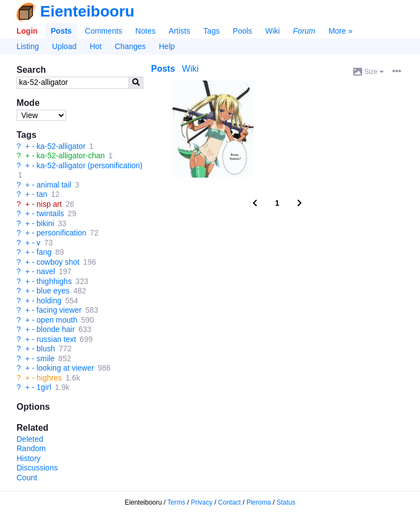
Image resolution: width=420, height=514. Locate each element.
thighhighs (54, 281)
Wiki (272, 31)
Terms (177, 502)
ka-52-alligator (61, 146)
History (29, 458)
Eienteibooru (87, 11)
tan (42, 194)
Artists (179, 31)
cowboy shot (58, 262)
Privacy (201, 502)
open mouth (57, 320)
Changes (130, 46)
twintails (50, 213)
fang (44, 252)
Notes (146, 31)
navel (45, 271)
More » (341, 31)
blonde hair (55, 329)
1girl (44, 387)
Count (27, 478)
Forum (304, 31)
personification (61, 233)
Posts (61, 31)
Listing (28, 46)
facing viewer (59, 310)
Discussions (37, 468)
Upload (64, 46)
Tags (212, 31)
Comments (104, 31)
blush (45, 349)
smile (45, 358)
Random (31, 448)
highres (49, 378)
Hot (96, 46)
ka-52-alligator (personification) (89, 165)
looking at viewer (65, 368)
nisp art (49, 204)
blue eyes (53, 291)
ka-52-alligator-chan (71, 156)
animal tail (54, 185)
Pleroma (259, 502)
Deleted (30, 439)
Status (286, 502)
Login (27, 31)
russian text (56, 339)
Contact (230, 502)
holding (49, 301)
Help (167, 46)
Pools (242, 31)
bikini (45, 223)
